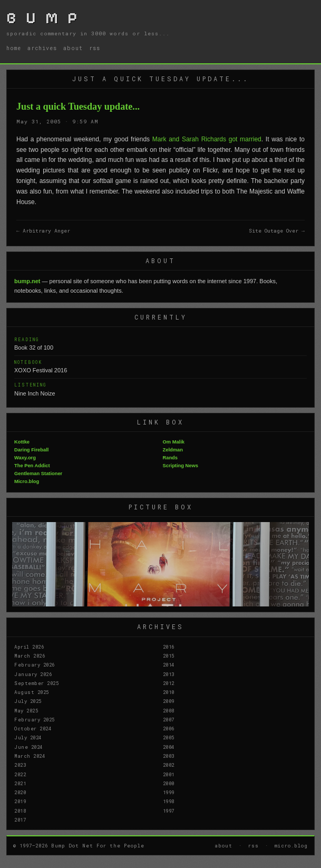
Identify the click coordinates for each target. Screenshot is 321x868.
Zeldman (173, 450)
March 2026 (30, 655)
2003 (169, 756)
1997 (169, 811)
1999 (169, 792)
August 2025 (32, 692)
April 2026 (29, 647)
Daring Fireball (31, 450)
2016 (169, 647)
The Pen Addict (32, 466)
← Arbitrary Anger (43, 231)
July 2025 (28, 701)
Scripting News (181, 466)
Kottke (22, 442)
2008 (169, 710)
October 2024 (33, 728)
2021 (20, 783)
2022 (20, 774)
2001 (169, 774)
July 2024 (28, 737)
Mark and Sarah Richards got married (207, 139)
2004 (169, 747)
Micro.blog (27, 481)
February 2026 (35, 664)
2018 (20, 811)
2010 (169, 692)
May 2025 (26, 710)
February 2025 (35, 719)
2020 (20, 792)
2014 (169, 664)
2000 (169, 783)
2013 (169, 674)
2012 (169, 683)
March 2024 (30, 756)
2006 (169, 728)
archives (42, 48)
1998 (169, 801)
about (73, 48)
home (14, 48)
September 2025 (36, 683)
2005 (169, 737)
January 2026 (33, 674)
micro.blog (291, 845)
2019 (20, 801)
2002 (169, 765)
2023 (20, 765)
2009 (169, 701)
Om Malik (174, 442)
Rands (171, 458)
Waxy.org (25, 458)
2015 (169, 655)
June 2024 (28, 747)
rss (95, 48)
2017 (20, 819)
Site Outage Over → (277, 231)
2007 (169, 719)
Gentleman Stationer (38, 474)
